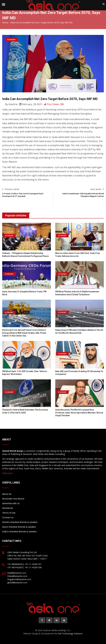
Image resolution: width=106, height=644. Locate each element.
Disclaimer (8, 508)
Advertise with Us (11, 503)
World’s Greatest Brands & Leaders (20, 522)
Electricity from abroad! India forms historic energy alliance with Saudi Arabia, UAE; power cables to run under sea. (24, 333)
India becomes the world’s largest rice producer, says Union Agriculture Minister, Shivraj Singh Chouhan (79, 413)
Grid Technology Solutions (70, 634)
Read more (7, 473)
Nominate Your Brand (13, 499)
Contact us (8, 517)
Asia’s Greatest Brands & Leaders (19, 527)
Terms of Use (9, 513)
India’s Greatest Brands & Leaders (19, 532)
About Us (7, 494)
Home (5, 23)
